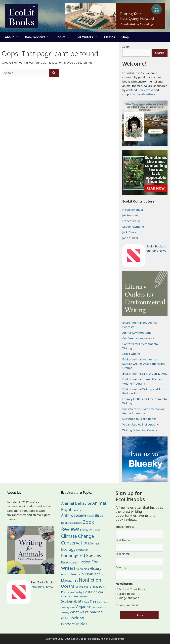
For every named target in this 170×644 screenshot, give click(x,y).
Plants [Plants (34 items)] (65, 592)
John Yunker (130, 238)
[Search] (54, 73)
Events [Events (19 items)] (74, 563)
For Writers (89, 37)
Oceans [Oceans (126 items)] (68, 586)
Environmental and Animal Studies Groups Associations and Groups (144, 364)
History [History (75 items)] (95, 568)
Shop (125, 37)
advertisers (148, 94)
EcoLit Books (127, 594)
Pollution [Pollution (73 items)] (90, 592)
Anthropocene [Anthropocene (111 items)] (74, 515)
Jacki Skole (129, 232)
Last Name (123, 554)
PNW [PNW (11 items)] (72, 592)
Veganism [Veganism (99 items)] (84, 607)
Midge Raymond (133, 227)
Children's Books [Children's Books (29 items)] (90, 530)
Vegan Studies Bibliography (141, 424)
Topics (65, 37)
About (13, 37)
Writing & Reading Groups (140, 430)
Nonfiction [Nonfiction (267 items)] (90, 580)
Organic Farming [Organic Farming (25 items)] (89, 587)
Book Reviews (39, 37)
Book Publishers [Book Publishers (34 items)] (71, 523)
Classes (109, 37)
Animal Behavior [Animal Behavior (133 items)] (76, 503)
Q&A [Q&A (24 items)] (101, 592)
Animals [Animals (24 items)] (79, 510)
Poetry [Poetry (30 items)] (79, 592)
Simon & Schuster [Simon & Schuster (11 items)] (80, 597)
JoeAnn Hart (130, 215)
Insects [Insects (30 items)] (76, 574)
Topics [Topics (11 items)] (86, 602)
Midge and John (129, 598)
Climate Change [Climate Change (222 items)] (78, 536)
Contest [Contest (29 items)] (94, 543)
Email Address (126, 527)
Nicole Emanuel (133, 210)
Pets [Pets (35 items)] (102, 587)
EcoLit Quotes (131, 354)
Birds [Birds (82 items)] (99, 515)
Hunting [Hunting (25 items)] (66, 574)
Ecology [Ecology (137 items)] (68, 549)
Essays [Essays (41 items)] (65, 562)
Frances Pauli (131, 221)
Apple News (158, 251)
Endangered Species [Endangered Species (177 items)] (81, 555)
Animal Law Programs (137, 333)
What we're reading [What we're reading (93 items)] (86, 612)
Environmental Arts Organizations (145, 374)
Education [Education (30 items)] (82, 550)
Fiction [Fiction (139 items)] (85, 562)
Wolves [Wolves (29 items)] (65, 618)
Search (127, 47)
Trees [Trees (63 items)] (94, 601)
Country (121, 567)
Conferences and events (138, 338)
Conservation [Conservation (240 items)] (75, 543)
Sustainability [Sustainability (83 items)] (72, 601)
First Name (123, 540)
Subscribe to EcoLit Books (139, 419)
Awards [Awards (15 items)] (91, 516)
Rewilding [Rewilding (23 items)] (67, 596)
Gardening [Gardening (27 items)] (83, 569)
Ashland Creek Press (140, 90)
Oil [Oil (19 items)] (77, 587)
